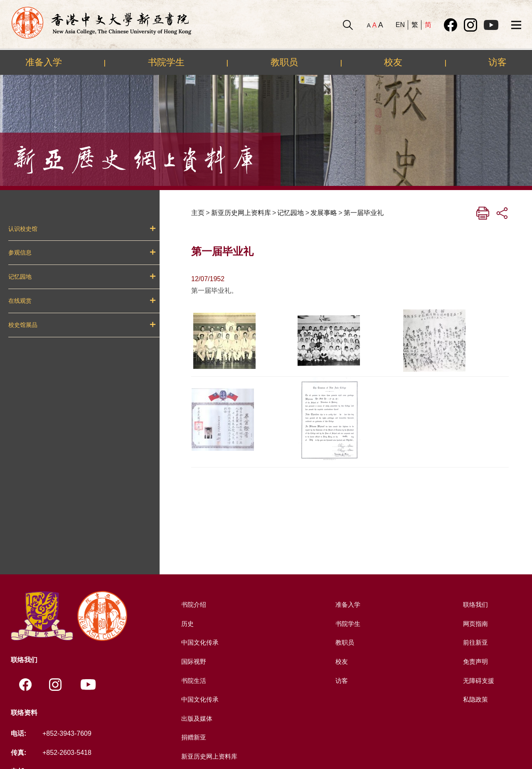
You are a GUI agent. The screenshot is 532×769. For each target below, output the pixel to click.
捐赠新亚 (193, 737)
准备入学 (44, 62)
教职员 (284, 62)
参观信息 (20, 252)
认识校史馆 (23, 229)
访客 (498, 62)
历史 (186, 624)
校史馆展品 (23, 325)
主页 (198, 213)
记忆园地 (20, 277)
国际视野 (193, 661)
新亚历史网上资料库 (241, 213)
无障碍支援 (478, 681)
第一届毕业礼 (364, 213)
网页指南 (475, 624)
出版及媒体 (196, 718)
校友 (393, 62)
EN (400, 25)
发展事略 (324, 213)
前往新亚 (475, 642)
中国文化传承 (199, 642)
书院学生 (166, 62)
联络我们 (475, 605)
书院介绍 (193, 605)
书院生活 (193, 681)
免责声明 (475, 661)
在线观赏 (20, 301)
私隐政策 (475, 699)
